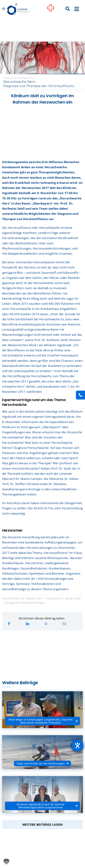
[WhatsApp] (46, 624)
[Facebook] (9, 624)
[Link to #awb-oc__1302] (51, 10)
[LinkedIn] (28, 624)
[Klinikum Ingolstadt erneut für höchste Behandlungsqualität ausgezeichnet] (42, 803)
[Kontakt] (80, 395)
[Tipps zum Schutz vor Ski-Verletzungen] (42, 761)
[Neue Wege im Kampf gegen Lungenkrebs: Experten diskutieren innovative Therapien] (42, 718)
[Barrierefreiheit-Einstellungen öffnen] (77, 745)
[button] (6, 862)
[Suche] (68, 9)
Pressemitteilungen (33, 603)
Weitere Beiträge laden (43, 825)
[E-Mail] (64, 624)
